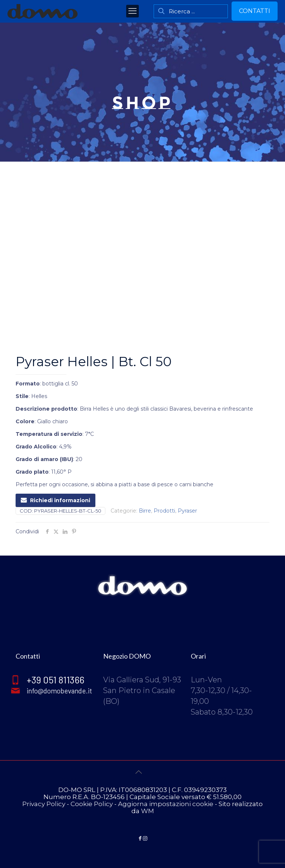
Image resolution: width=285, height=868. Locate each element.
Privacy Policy (44, 804)
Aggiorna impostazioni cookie (166, 804)
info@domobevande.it (60, 690)
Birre (145, 511)
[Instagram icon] (145, 838)
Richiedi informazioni (55, 500)
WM (148, 811)
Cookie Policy (92, 804)
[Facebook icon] (140, 838)
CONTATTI (255, 11)
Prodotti (164, 511)
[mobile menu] (132, 11)
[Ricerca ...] (191, 11)
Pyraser (187, 511)
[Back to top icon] (142, 776)
